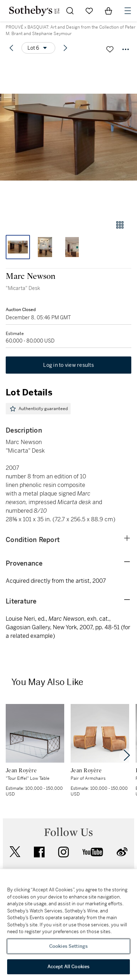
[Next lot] (65, 48)
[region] (68, 925)
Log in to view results (68, 365)
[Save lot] (110, 49)
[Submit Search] (70, 11)
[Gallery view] (120, 225)
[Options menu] (38, 48)
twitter (15, 852)
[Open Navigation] (128, 11)
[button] (68, 137)
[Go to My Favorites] (89, 11)
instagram (64, 852)
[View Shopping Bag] (108, 11)
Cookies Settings (68, 946)
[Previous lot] (11, 48)
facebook (39, 852)
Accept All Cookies (68, 967)
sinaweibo (122, 852)
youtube (93, 852)
